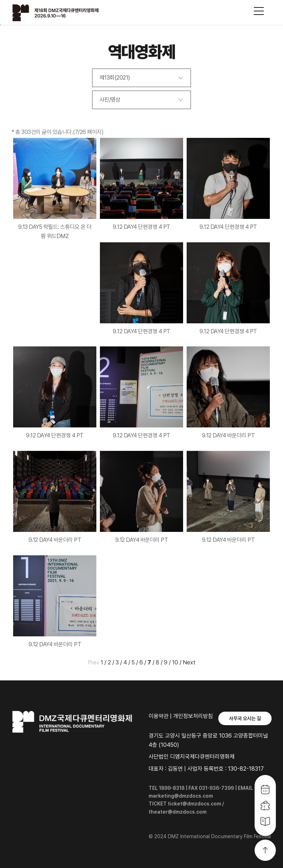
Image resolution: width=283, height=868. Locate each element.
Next (189, 662)
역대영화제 (142, 52)
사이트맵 (259, 11)
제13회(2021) (115, 78)
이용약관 (159, 716)
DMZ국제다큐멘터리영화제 (65, 13)
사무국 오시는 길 (245, 718)
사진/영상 (110, 100)
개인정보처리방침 (193, 716)
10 (175, 662)
